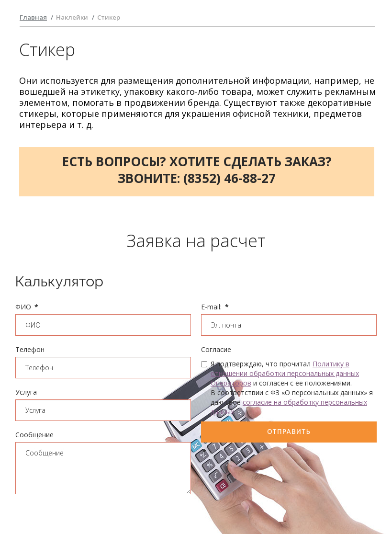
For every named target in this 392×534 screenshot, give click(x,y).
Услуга (26, 392)
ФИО (27, 307)
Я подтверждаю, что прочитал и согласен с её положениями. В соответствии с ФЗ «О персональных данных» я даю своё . (287, 388)
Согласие (216, 349)
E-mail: (215, 307)
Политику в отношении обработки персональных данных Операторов (285, 373)
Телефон (30, 349)
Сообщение (34, 435)
